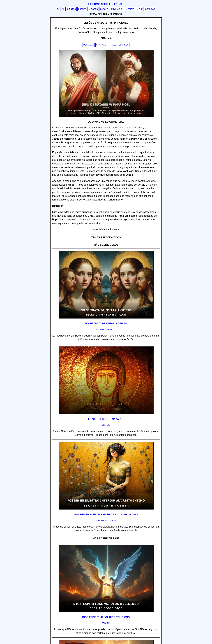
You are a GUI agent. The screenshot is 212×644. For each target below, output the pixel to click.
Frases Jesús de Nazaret (106, 419)
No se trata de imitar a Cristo (106, 324)
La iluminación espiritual (106, 4)
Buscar (104, 9)
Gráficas (150, 9)
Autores (93, 9)
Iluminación (117, 9)
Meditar (130, 9)
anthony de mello (106, 329)
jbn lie (106, 425)
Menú (140, 9)
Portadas (89, 45)
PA (58, 9)
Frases (82, 9)
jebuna (106, 623)
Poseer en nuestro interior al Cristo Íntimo (106, 515)
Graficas (101, 45)
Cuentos (71, 9)
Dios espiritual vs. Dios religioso (106, 617)
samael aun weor (106, 520)
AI (63, 9)
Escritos (124, 45)
